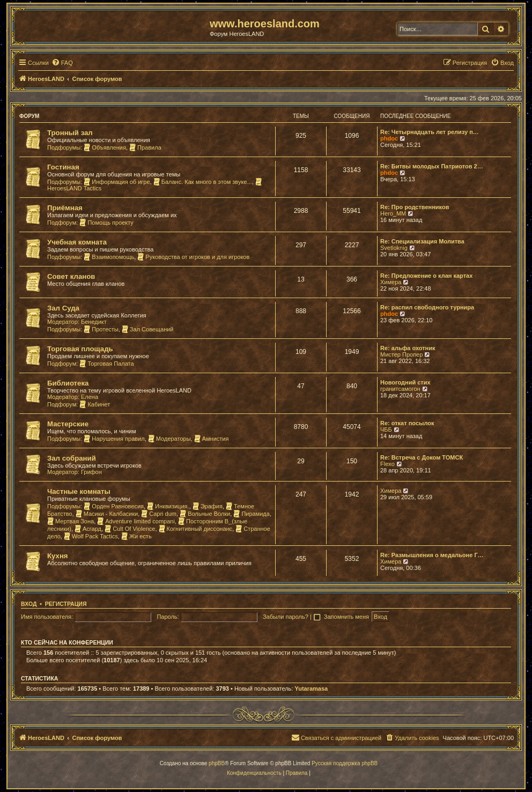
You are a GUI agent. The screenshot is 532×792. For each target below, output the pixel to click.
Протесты (101, 329)
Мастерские (68, 424)
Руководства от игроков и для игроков (193, 257)
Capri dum (159, 514)
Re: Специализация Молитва (422, 241)
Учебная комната (77, 242)
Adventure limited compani (136, 521)
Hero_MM (393, 213)
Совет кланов (71, 276)
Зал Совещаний (148, 329)
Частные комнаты (79, 491)
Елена (90, 397)
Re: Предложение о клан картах (426, 276)
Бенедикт (94, 322)
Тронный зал (70, 133)
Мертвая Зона (71, 521)
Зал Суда (63, 308)
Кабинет (95, 404)
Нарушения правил (114, 439)
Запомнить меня (347, 617)
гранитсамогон (400, 389)
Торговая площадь (80, 349)
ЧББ (386, 430)
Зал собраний (72, 458)
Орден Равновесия (114, 506)
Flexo (387, 464)
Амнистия (212, 439)
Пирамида (252, 514)
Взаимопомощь (109, 257)
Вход (29, 604)
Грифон (91, 472)
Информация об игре (117, 182)
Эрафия (208, 506)
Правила (145, 147)
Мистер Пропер (401, 354)
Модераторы (169, 439)
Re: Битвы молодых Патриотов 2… (432, 166)
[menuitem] (62, 63)
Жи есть (136, 536)
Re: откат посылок (407, 423)
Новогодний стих (405, 382)
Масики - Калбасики (107, 514)
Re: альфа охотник (408, 348)
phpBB (217, 763)
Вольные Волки (205, 514)
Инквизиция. (168, 506)
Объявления (105, 147)
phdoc (389, 138)
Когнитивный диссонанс (196, 529)
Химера (391, 282)
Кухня (58, 556)
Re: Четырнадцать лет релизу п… (430, 132)
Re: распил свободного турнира (427, 307)
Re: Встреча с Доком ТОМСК (422, 457)
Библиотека (68, 383)
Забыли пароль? (286, 617)
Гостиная (63, 167)
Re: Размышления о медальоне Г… (432, 555)
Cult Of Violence (130, 529)
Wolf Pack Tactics (91, 536)
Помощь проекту (106, 223)
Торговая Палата (106, 364)
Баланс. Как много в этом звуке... (203, 182)
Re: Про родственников (415, 207)
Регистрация (66, 604)
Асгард (88, 529)
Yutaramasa (311, 689)
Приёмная (65, 208)
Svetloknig (394, 248)
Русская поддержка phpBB (345, 763)
